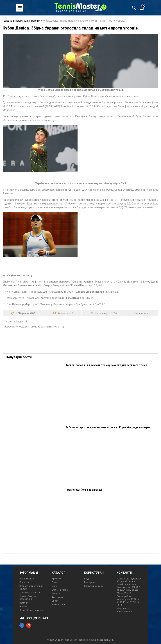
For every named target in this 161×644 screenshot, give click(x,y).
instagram (29, 625)
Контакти (24, 582)
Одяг (54, 582)
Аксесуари (57, 597)
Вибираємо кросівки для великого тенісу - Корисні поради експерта (108, 427)
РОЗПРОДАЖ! (59, 605)
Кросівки (56, 579)
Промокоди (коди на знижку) (84, 490)
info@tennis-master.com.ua (124, 610)
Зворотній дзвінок (94, 586)
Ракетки (56, 593)
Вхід (86, 579)
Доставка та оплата (30, 593)
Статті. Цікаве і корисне (31, 610)
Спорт (55, 601)
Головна (9, 21)
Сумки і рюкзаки (60, 590)
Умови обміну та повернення (28, 598)
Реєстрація (90, 582)
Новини (37, 21)
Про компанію (27, 579)
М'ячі (55, 586)
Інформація (23, 21)
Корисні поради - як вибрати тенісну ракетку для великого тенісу (106, 365)
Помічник (24, 603)
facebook (22, 625)
